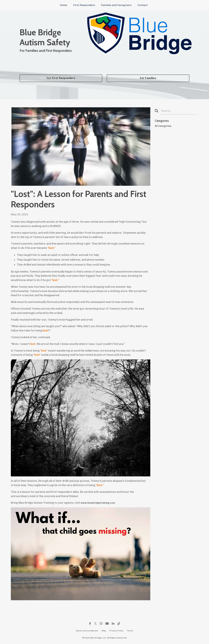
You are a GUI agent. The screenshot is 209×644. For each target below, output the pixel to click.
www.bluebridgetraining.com (99, 503)
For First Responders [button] (61, 78)
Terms (130, 631)
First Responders (84, 5)
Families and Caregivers (116, 5)
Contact (143, 5)
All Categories (164, 126)
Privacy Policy (116, 631)
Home (64, 5)
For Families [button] (148, 78)
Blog (104, 631)
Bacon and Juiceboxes (87, 631)
